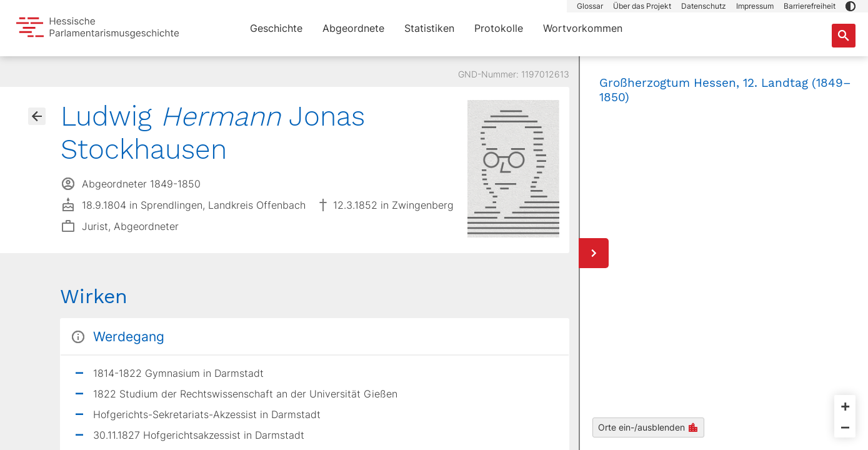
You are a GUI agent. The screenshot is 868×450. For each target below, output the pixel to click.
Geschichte (276, 28)
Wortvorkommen (583, 28)
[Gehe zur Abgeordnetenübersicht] (37, 116)
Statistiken (429, 28)
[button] (851, 6)
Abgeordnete (353, 28)
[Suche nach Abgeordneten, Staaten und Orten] (844, 36)
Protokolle (499, 28)
